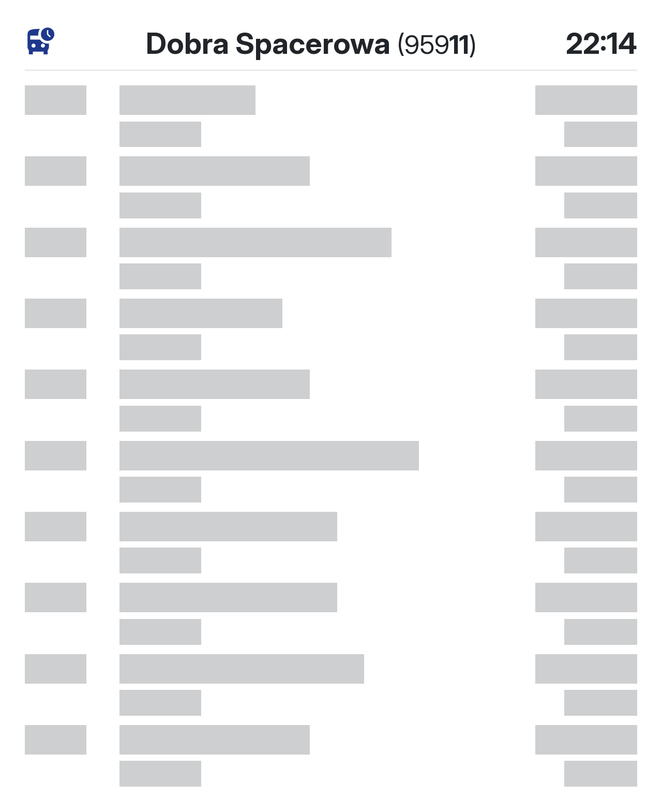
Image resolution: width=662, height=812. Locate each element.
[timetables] (41, 41)
